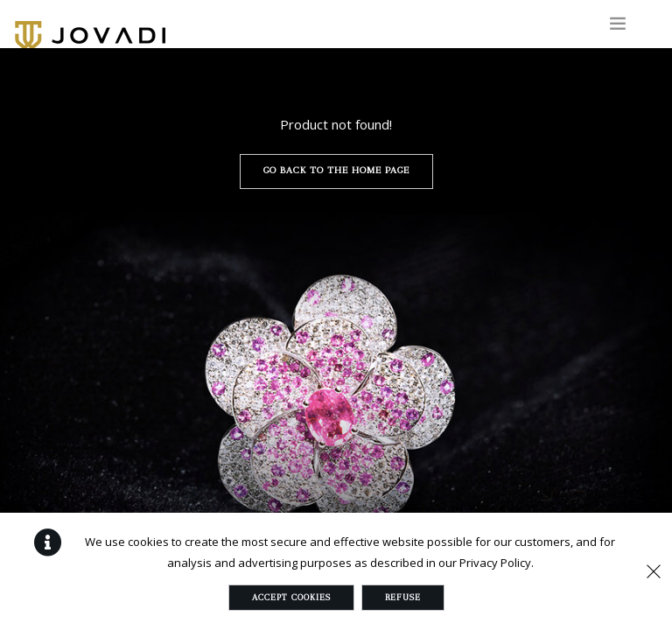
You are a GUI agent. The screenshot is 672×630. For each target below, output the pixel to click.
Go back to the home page (336, 170)
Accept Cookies (291, 597)
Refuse (403, 597)
